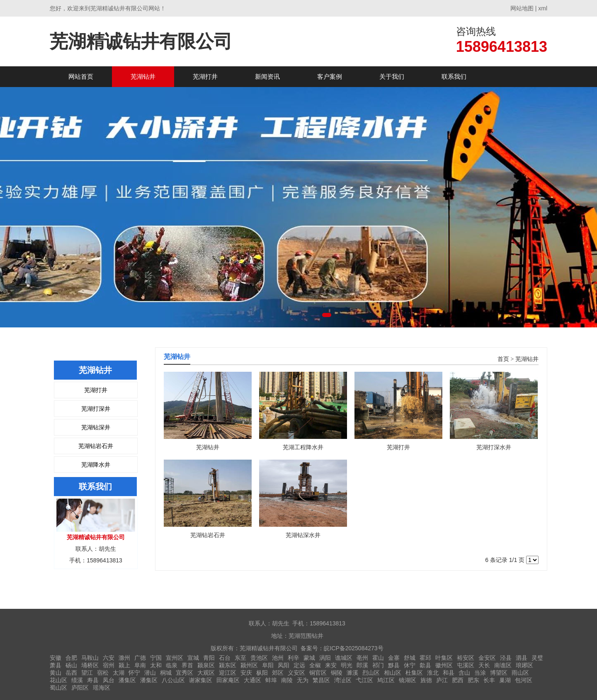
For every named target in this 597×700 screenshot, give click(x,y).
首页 (503, 359)
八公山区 (173, 680)
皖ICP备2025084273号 (353, 648)
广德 (140, 658)
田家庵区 (228, 680)
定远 (299, 665)
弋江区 (364, 680)
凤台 (109, 680)
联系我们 (454, 76)
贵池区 (259, 658)
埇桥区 (90, 665)
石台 (225, 658)
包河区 (524, 680)
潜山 (150, 673)
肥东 (473, 680)
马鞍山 (90, 658)
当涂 (480, 673)
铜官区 (318, 673)
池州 (278, 658)
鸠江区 (386, 680)
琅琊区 (524, 665)
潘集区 (127, 680)
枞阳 (262, 673)
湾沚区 (343, 680)
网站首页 (81, 76)
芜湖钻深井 (96, 427)
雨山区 (520, 673)
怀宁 (134, 673)
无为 (303, 680)
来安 (331, 665)
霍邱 (425, 658)
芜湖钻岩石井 (96, 446)
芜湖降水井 (96, 465)
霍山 (378, 658)
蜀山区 (58, 688)
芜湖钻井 (143, 76)
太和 (156, 665)
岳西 (71, 673)
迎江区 (228, 673)
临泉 (172, 665)
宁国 (156, 658)
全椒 (315, 665)
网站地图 (522, 8)
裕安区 (466, 658)
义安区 (296, 673)
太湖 (119, 673)
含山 (464, 673)
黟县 (394, 665)
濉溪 (352, 673)
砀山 (71, 665)
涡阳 (325, 658)
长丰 (489, 680)
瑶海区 (102, 688)
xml (543, 8)
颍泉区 (206, 665)
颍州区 (249, 665)
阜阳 (268, 665)
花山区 (58, 680)
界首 (187, 665)
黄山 (56, 673)
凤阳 (284, 665)
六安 (109, 658)
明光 (347, 665)
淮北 (433, 673)
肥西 (458, 680)
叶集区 (444, 658)
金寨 (394, 658)
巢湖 (505, 680)
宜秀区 (184, 673)
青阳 (209, 658)
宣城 (193, 658)
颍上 (124, 665)
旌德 (426, 680)
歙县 (425, 665)
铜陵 (337, 673)
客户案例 (330, 76)
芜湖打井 (205, 76)
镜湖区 (408, 680)
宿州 (109, 665)
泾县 (506, 658)
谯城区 (344, 658)
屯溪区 (466, 665)
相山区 (393, 673)
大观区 (206, 673)
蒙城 (309, 658)
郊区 (278, 673)
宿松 (103, 673)
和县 (449, 673)
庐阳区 (80, 688)
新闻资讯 (267, 76)
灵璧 (537, 658)
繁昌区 (321, 680)
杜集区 (414, 673)
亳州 (362, 658)
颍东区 (228, 665)
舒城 (410, 658)
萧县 (56, 665)
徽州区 (444, 665)
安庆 (246, 673)
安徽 (56, 658)
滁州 (124, 658)
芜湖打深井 (96, 409)
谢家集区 (201, 680)
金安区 (487, 658)
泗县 (522, 658)
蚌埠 (271, 680)
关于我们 (392, 76)
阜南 (140, 665)
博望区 (499, 673)
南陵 (287, 680)
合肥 (71, 658)
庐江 (442, 680)
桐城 (166, 673)
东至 (240, 658)
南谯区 (503, 665)
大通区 (252, 680)
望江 (87, 673)
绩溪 (77, 680)
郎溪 (362, 665)
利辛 (294, 658)
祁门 (378, 665)
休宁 (410, 665)
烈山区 (371, 673)
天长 (484, 665)
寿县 (93, 680)
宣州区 (175, 658)
